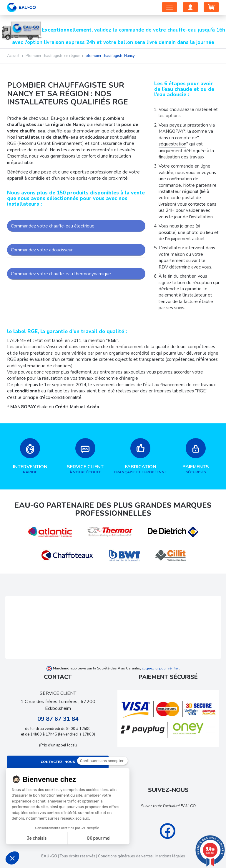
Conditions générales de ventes (125, 856)
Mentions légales (170, 856)
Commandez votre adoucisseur (42, 250)
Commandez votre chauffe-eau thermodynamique (61, 274)
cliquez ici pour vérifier (160, 668)
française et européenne (141, 456)
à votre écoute (85, 456)
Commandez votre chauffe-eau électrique (53, 226)
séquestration (172, 144)
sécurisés (196, 456)
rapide (30, 456)
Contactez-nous (58, 762)
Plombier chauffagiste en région (53, 56)
